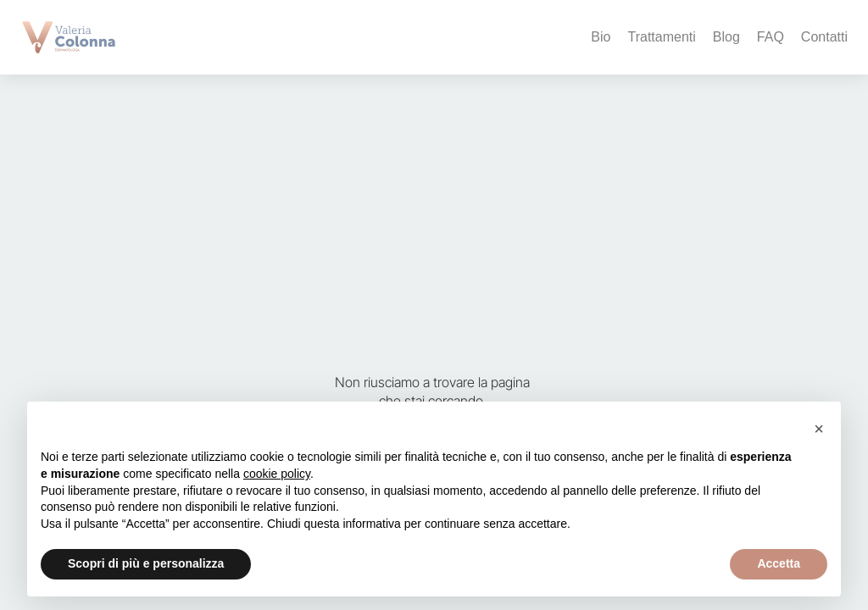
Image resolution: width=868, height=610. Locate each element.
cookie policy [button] (277, 474)
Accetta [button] (779, 563)
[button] (819, 429)
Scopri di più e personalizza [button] (146, 563)
